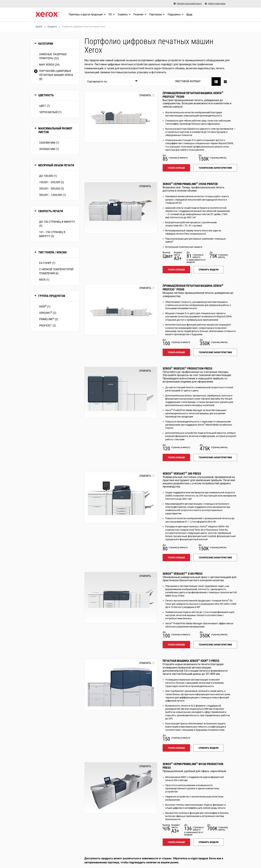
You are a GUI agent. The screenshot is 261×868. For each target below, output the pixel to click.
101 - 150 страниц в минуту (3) (52, 234)
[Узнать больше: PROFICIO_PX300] (121, 117)
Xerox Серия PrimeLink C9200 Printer (190, 184)
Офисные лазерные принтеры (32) (53, 56)
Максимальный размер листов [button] (55, 130)
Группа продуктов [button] (52, 296)
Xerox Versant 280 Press (182, 474)
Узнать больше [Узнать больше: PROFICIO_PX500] (176, 352)
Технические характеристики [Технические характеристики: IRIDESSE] (215, 457)
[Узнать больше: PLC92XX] (121, 208)
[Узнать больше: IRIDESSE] (121, 392)
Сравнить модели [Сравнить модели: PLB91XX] (208, 842)
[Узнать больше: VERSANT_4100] (121, 597)
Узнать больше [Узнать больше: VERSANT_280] (176, 558)
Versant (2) (48, 313)
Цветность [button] (46, 95)
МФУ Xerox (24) (49, 65)
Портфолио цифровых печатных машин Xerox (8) (56, 75)
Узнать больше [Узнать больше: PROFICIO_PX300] (176, 168)
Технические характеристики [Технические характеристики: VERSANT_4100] (215, 645)
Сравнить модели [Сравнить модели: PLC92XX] (208, 270)
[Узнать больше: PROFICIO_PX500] (121, 310)
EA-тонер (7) (47, 263)
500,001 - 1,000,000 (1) (53, 195)
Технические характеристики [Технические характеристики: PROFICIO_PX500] (215, 352)
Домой (39, 27)
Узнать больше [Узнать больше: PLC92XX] (176, 270)
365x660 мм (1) (49, 149)
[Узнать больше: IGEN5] (121, 685)
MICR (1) (44, 280)
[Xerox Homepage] (48, 15)
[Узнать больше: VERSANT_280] (121, 497)
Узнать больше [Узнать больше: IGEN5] (176, 748)
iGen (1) (45, 306)
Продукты (52, 27)
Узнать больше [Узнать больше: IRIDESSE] (176, 457)
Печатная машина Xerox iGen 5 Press (191, 661)
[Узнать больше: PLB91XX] (121, 788)
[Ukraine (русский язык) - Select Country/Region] (188, 4)
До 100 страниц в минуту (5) (57, 224)
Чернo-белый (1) (50, 112)
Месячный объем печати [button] (56, 165)
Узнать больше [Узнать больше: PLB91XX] (176, 842)
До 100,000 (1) (48, 176)
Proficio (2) (48, 325)
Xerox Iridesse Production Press (188, 368)
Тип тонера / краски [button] (52, 252)
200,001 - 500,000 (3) (52, 189)
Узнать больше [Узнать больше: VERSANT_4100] (176, 645)
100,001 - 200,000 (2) (52, 182)
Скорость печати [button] (51, 211)
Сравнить (145, 95)
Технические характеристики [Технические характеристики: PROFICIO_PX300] (215, 168)
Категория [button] (46, 44)
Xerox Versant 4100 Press (183, 574)
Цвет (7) (45, 106)
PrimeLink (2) (49, 319)
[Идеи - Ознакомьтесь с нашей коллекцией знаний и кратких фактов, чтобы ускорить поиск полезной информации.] (189, 15)
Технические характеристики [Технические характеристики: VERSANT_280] (215, 558)
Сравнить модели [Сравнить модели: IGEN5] (208, 748)
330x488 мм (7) (49, 143)
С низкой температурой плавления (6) (56, 271)
